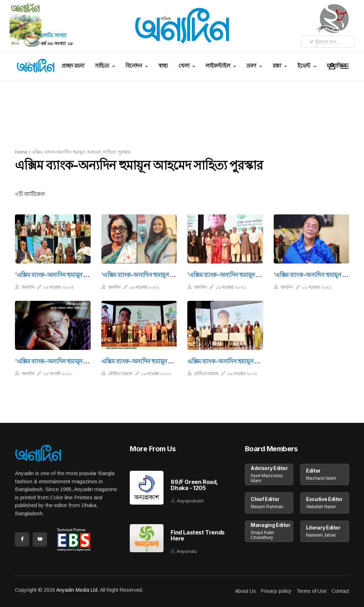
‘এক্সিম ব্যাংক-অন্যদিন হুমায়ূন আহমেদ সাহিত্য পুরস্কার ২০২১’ (85, 361)
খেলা (184, 66)
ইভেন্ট (305, 66)
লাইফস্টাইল (218, 66)
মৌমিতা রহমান (120, 374)
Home (21, 152)
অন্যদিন (28, 287)
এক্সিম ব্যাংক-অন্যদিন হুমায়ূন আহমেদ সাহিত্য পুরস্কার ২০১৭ (256, 361)
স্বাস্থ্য (163, 66)
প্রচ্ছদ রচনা (73, 66)
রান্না (278, 66)
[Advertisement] (187, 114)
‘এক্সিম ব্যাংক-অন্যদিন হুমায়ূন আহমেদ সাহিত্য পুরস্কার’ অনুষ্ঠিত (87, 275)
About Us (245, 591)
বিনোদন (134, 66)
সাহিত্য (103, 66)
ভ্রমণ (252, 66)
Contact (340, 591)
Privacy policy (276, 591)
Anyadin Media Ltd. (77, 590)
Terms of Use (312, 591)
